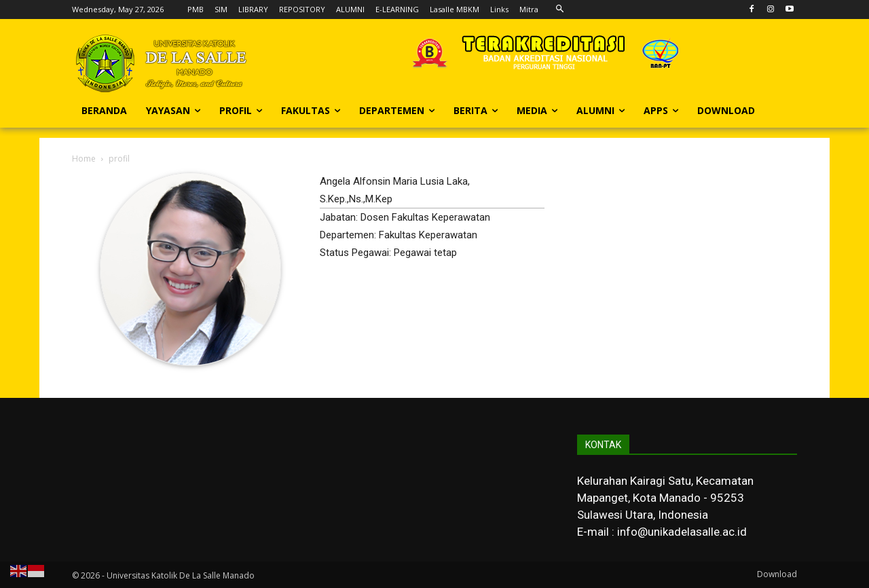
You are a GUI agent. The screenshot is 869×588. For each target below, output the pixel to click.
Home (84, 159)
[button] (560, 9)
